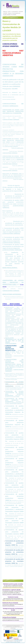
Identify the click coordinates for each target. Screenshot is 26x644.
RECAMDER (17, 640)
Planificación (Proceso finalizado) (10, 603)
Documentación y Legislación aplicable (12, 590)
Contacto (19, 642)
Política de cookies (13, 642)
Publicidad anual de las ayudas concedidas (13, 584)
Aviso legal (16, 641)
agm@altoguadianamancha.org (18, 629)
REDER (21, 640)
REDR (5, 641)
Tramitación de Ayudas (13, 597)
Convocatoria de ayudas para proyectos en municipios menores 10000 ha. (14, 561)
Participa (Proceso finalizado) (9, 617)
